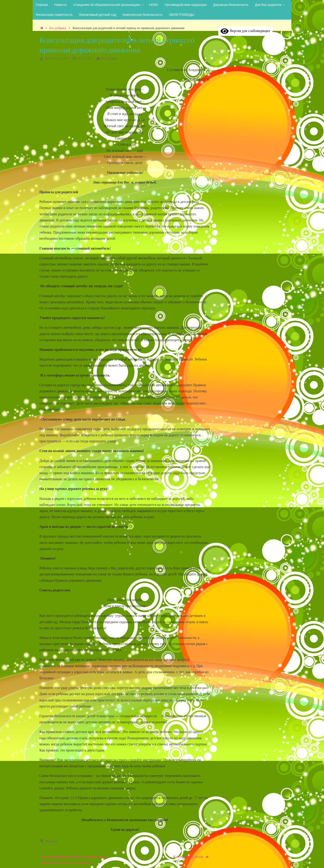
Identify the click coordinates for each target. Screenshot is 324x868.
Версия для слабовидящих (245, 31)
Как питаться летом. (191, 857)
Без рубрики (58, 28)
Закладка (51, 841)
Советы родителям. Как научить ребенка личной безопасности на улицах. (74, 860)
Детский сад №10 (57, 58)
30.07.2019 (85, 58)
